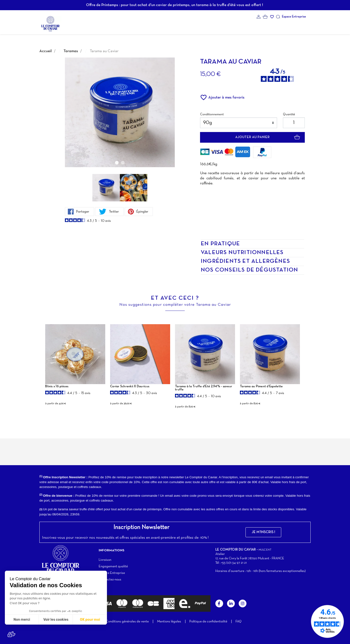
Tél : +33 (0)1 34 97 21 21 (231, 563)
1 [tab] (117, 163)
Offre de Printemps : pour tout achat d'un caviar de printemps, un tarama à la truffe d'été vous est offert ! (175, 5)
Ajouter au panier (253, 137)
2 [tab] (123, 163)
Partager (79, 212)
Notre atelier (198, 23)
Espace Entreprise (294, 17)
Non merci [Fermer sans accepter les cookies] (22, 620)
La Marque (82, 23)
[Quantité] (294, 123)
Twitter (107, 212)
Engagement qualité (113, 566)
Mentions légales (169, 622)
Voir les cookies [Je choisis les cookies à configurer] (56, 620)
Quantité (289, 115)
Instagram (243, 603)
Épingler (135, 212)
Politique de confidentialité (208, 622)
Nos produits (109, 23)
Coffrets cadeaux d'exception (153, 23)
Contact (238, 23)
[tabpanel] (120, 112)
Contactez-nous (110, 580)
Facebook (219, 603)
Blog (220, 23)
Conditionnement (212, 115)
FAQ (239, 622)
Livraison (105, 560)
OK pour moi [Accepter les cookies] (90, 620)
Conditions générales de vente (127, 622)
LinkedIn (231, 603)
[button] (263, 532)
